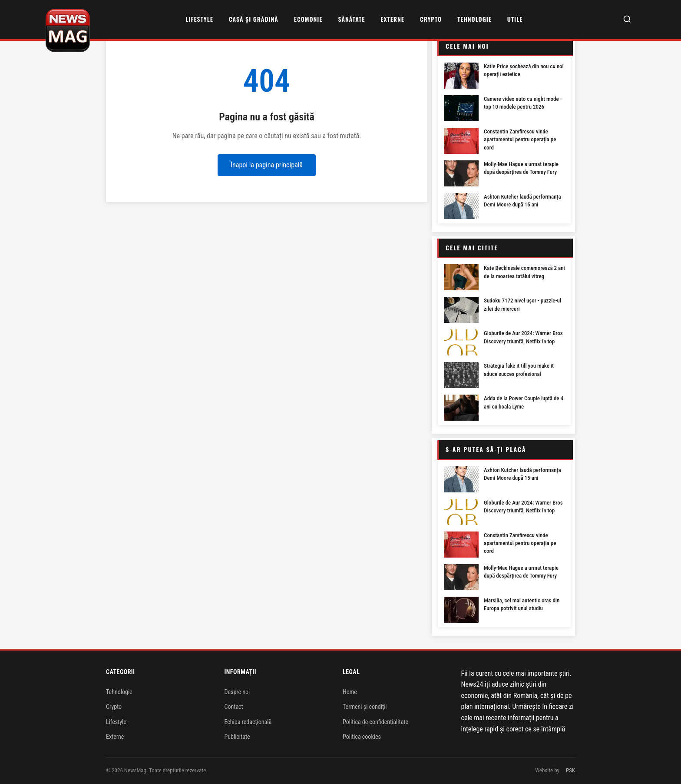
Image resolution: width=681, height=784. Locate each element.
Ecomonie (308, 19)
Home (350, 692)
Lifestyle (199, 19)
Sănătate (351, 19)
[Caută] (627, 20)
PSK (570, 770)
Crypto (431, 19)
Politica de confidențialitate (375, 722)
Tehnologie (474, 19)
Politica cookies (362, 737)
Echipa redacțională (248, 722)
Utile (515, 19)
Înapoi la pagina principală (267, 165)
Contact (234, 707)
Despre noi (237, 692)
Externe (392, 19)
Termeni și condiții (365, 707)
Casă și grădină (254, 19)
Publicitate (237, 737)
